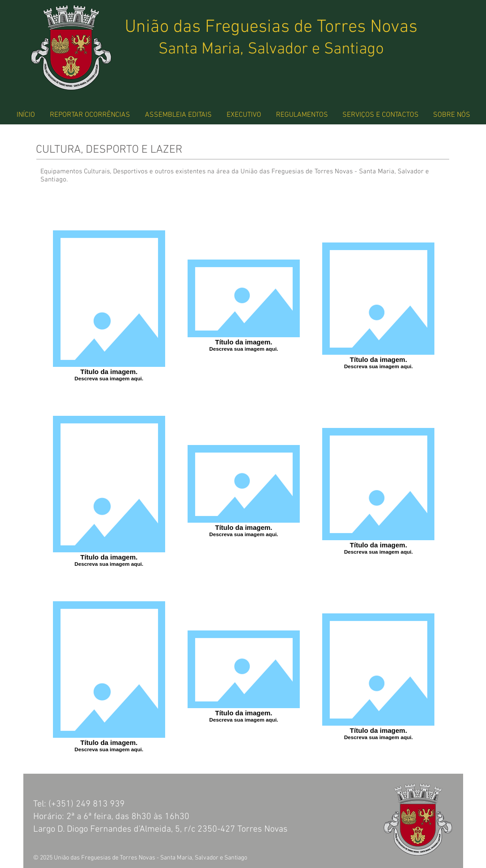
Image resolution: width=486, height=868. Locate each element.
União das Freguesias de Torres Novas (271, 27)
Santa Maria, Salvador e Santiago (271, 49)
